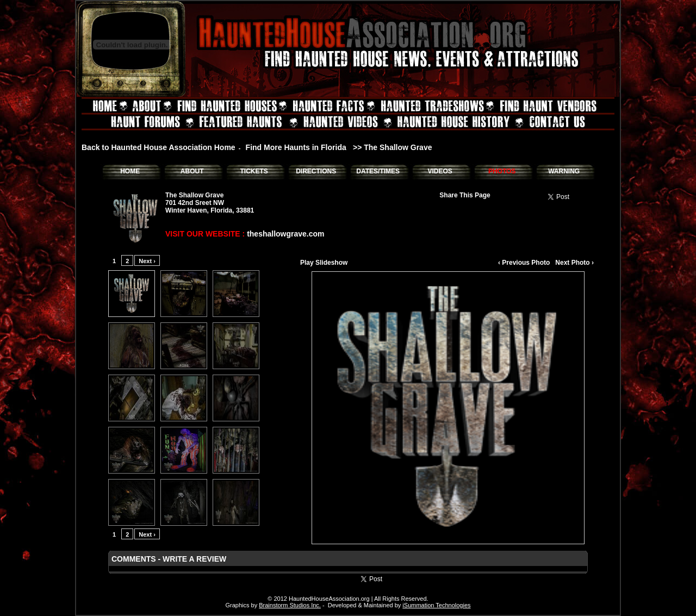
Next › (147, 261)
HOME (130, 171)
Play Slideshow (324, 263)
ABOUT (192, 171)
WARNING (564, 171)
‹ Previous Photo (524, 263)
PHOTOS (502, 171)
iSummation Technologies (436, 605)
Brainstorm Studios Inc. (290, 605)
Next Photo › (574, 263)
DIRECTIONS (316, 171)
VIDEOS (440, 171)
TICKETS (254, 171)
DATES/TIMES (378, 171)
